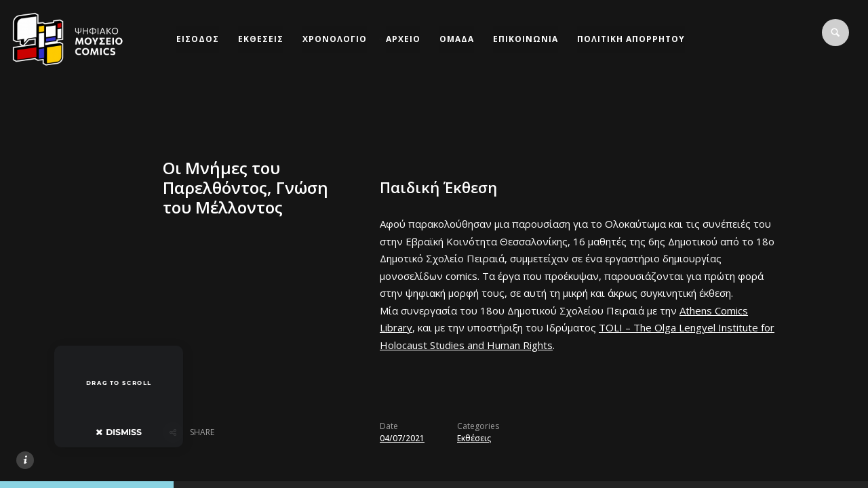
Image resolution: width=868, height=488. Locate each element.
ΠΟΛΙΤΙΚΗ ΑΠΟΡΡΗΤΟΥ (631, 39)
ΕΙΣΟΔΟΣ (198, 39)
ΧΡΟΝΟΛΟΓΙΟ (335, 39)
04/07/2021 (402, 438)
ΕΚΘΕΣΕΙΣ (261, 39)
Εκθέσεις (474, 438)
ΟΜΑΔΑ (457, 39)
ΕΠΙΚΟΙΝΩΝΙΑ (526, 39)
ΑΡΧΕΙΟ (403, 39)
